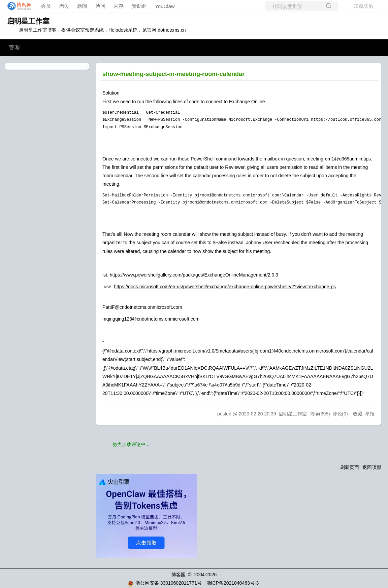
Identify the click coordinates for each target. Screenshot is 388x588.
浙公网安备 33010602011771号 (165, 583)
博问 (100, 6)
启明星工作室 (28, 21)
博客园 (179, 575)
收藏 (358, 414)
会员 (46, 6)
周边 (64, 6)
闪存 (119, 6)
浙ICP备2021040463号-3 (233, 583)
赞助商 (139, 6)
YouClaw (165, 6)
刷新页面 (350, 467)
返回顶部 (372, 467)
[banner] (18, 6)
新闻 (82, 6)
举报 (370, 414)
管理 (14, 48)
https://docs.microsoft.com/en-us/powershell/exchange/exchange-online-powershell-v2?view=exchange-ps (225, 287)
